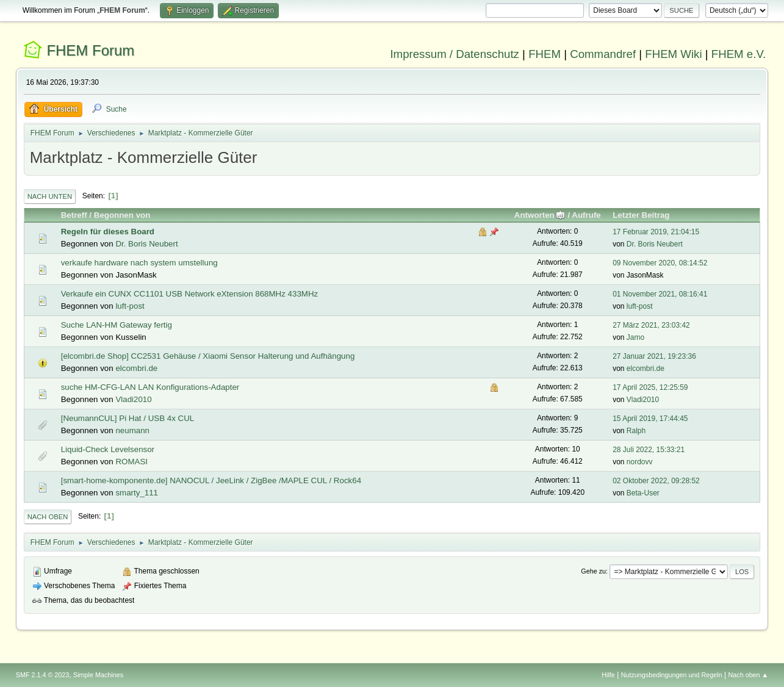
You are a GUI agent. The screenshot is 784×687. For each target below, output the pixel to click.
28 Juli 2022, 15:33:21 (649, 450)
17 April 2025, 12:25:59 (650, 387)
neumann (132, 430)
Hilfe (608, 675)
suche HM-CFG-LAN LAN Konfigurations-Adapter (150, 387)
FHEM (545, 54)
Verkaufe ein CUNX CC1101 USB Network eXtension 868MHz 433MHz (190, 294)
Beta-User (643, 493)
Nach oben (48, 517)
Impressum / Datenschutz (455, 54)
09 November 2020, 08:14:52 (660, 263)
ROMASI (131, 462)
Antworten (540, 215)
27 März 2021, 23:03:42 (651, 325)
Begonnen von (122, 215)
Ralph (636, 431)
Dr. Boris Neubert (146, 244)
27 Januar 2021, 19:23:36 (654, 356)
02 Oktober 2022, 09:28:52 (656, 481)
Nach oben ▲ (748, 675)
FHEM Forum (90, 50)
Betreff (74, 215)
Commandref (603, 54)
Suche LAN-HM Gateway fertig (117, 325)
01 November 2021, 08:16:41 (660, 294)
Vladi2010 (133, 399)
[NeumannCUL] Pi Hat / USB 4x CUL (128, 418)
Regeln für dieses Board (108, 232)
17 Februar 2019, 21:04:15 (656, 232)
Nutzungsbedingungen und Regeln (672, 675)
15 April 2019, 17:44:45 (650, 419)
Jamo (635, 337)
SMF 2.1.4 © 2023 (43, 675)
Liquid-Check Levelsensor (108, 449)
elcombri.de (136, 368)
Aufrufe (586, 215)
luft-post (130, 306)
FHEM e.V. (739, 54)
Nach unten (50, 196)
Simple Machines (98, 675)
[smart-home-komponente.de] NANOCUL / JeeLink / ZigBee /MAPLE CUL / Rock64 (211, 480)
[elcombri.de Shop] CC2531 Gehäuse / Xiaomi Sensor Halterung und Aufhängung (208, 356)
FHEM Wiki (673, 54)
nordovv (640, 462)
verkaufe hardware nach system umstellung (139, 263)
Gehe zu (593, 571)
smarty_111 (137, 493)
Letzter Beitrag (641, 215)
